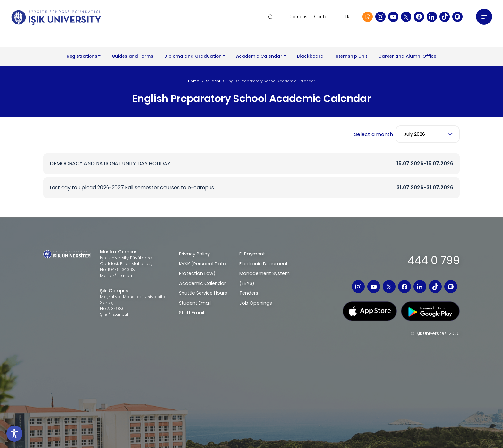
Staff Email (192, 313)
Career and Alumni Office (407, 56)
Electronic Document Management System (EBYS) (264, 274)
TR (347, 17)
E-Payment (252, 254)
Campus (298, 17)
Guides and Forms (132, 56)
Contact (323, 17)
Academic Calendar (259, 56)
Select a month (374, 134)
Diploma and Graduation (193, 56)
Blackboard (310, 56)
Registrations (82, 56)
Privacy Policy (194, 254)
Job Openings (256, 303)
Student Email (195, 303)
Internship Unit (351, 56)
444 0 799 (434, 260)
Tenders (249, 293)
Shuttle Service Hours (203, 293)
